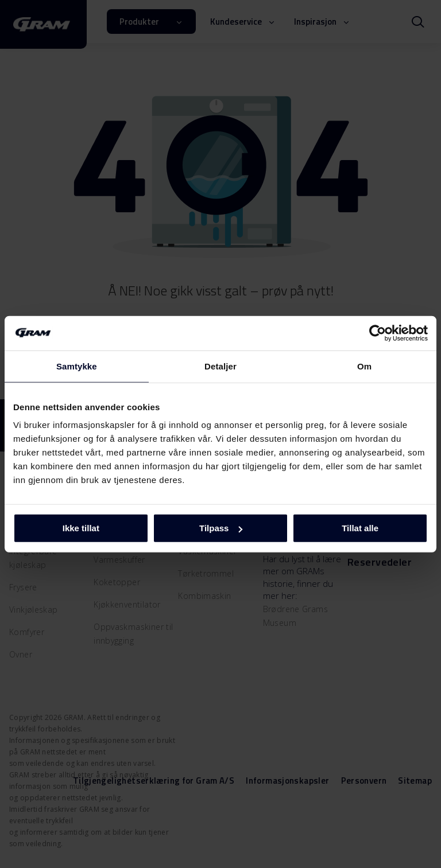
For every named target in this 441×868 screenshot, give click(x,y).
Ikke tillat (81, 528)
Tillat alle (360, 528)
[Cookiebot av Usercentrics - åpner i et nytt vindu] (378, 333)
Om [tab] (364, 366)
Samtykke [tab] (77, 366)
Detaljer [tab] (220, 366)
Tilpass (221, 528)
